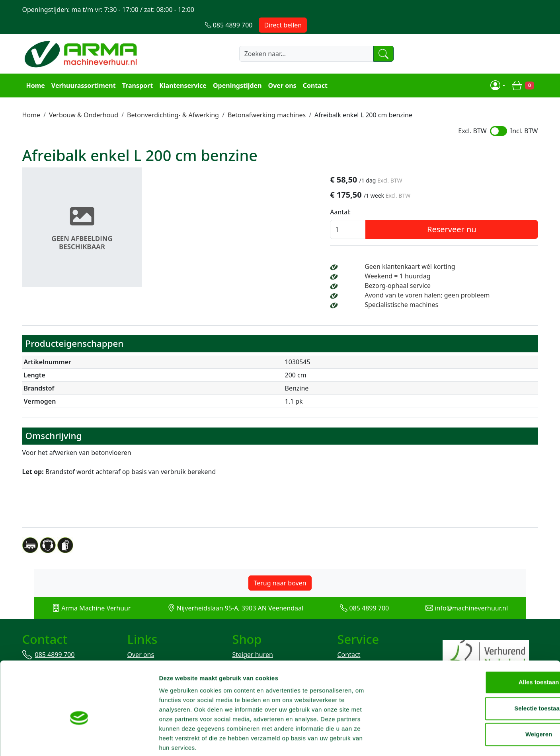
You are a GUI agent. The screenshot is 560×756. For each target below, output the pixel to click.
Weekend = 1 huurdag (433, 261)
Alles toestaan (494, 652)
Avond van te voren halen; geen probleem (462, 280)
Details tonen (430, 740)
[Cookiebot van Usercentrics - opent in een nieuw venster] (52, 740)
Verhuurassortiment (83, 70)
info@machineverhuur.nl (484, 593)
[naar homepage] (82, 39)
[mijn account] (499, 70)
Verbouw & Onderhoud (84, 99)
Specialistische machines (437, 290)
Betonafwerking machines (267, 99)
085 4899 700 (373, 593)
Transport (137, 70)
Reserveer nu (473, 215)
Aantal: (383, 197)
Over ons (282, 70)
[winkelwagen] (523, 70)
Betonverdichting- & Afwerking (173, 99)
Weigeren (493, 704)
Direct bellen (514, 10)
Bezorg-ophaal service (433, 271)
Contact (314, 70)
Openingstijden (237, 70)
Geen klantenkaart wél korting (445, 252)
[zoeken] (369, 39)
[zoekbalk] (290, 39)
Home (35, 70)
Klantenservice (182, 70)
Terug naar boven (280, 568)
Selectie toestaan (494, 678)
